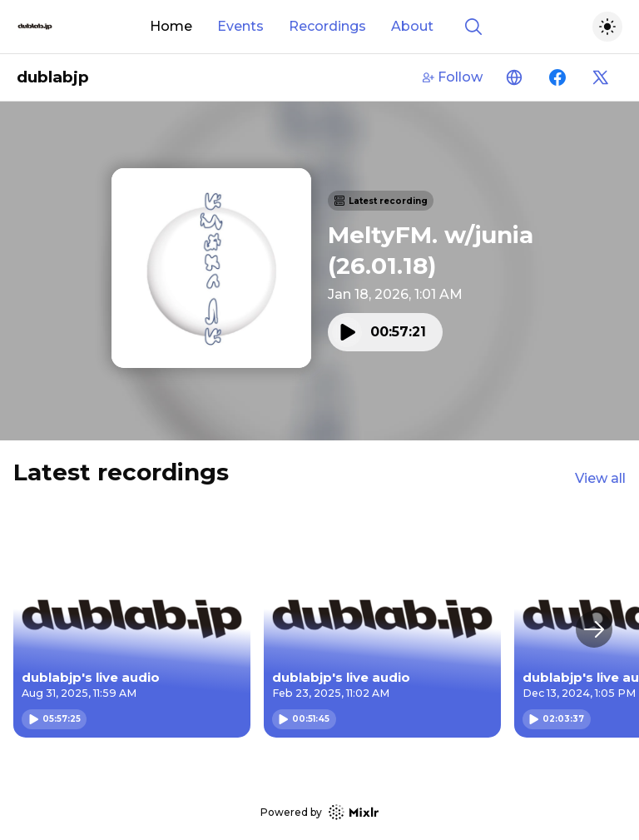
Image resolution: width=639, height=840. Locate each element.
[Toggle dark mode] (607, 27)
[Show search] (473, 27)
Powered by (319, 812)
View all (600, 478)
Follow (453, 77)
